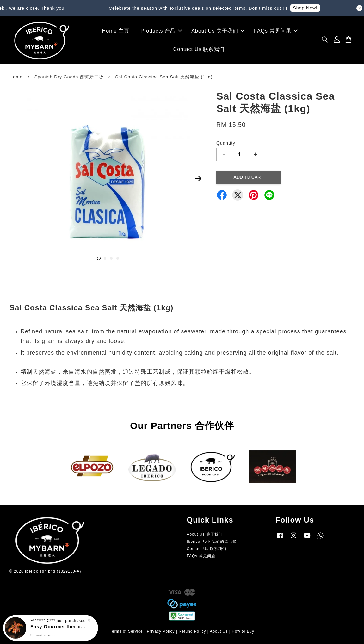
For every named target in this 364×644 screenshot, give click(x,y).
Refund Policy (192, 631)
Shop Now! (309, 8)
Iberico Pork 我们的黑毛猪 (212, 542)
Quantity (226, 143)
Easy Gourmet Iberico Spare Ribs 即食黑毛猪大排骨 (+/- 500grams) (58, 626)
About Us (219, 631)
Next (198, 178)
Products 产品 (161, 31)
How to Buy (243, 631)
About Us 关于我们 (218, 31)
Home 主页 (116, 31)
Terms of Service (126, 631)
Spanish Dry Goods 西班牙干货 (69, 77)
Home (16, 77)
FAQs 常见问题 (276, 31)
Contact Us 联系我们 (199, 49)
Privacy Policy (161, 631)
